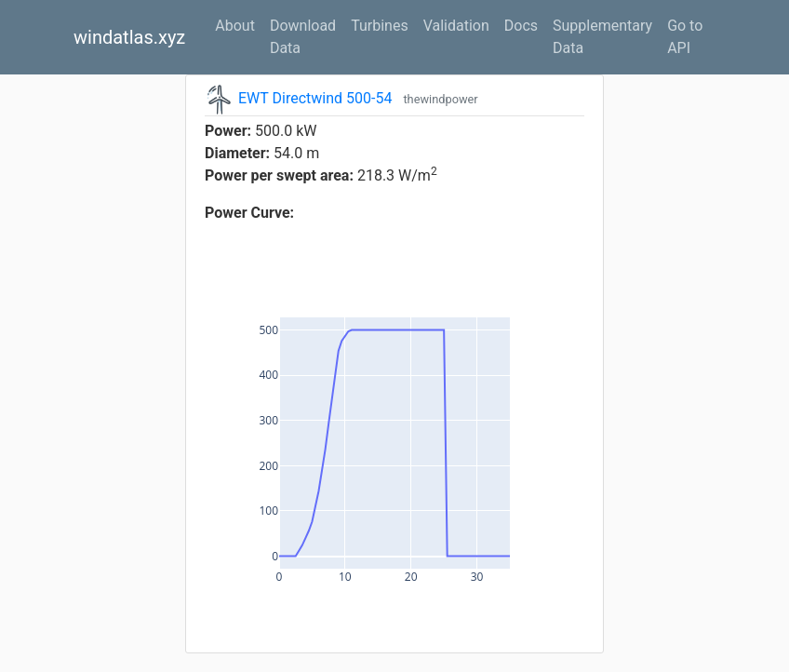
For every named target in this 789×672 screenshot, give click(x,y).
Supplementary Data (602, 37)
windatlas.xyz (129, 37)
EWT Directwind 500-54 (315, 98)
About (235, 26)
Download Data (303, 37)
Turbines (380, 26)
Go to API (685, 37)
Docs (521, 26)
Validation (456, 26)
